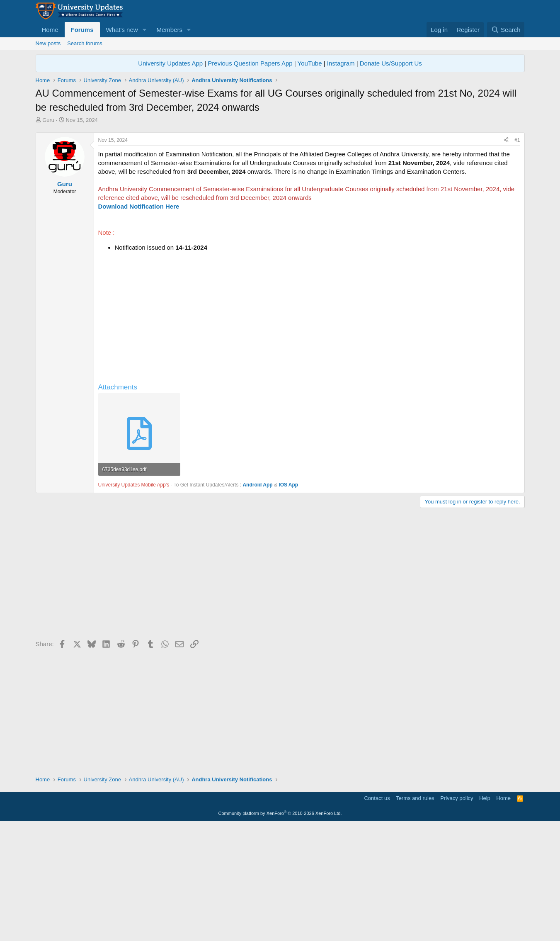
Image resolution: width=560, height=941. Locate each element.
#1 (517, 256)
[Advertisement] (280, 186)
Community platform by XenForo (280, 929)
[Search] (506, 30)
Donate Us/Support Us (391, 63)
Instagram (341, 63)
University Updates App (170, 63)
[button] (144, 30)
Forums (82, 30)
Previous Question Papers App (250, 63)
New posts (48, 43)
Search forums (85, 43)
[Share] (506, 257)
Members (169, 30)
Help (485, 914)
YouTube (310, 63)
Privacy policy (457, 914)
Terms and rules (415, 914)
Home (50, 30)
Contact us (377, 914)
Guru (48, 120)
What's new (122, 30)
